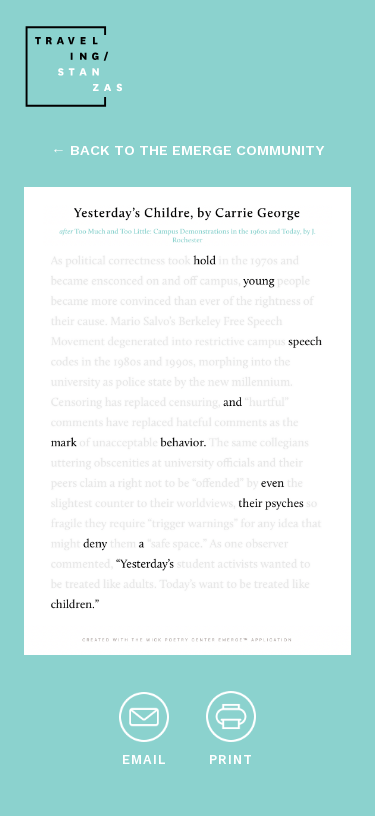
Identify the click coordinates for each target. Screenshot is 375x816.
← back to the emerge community (187, 150)
